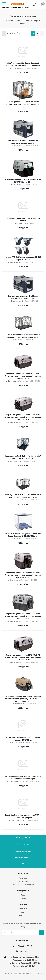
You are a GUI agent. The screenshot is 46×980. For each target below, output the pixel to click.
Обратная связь (23, 858)
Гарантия (23, 909)
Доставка (23, 916)
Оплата (23, 912)
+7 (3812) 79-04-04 (39, 6)
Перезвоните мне (23, 851)
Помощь (23, 904)
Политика (23, 878)
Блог (23, 895)
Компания (23, 873)
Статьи (23, 898)
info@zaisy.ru (25, 951)
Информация (23, 891)
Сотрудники (23, 881)
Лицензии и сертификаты (23, 885)
